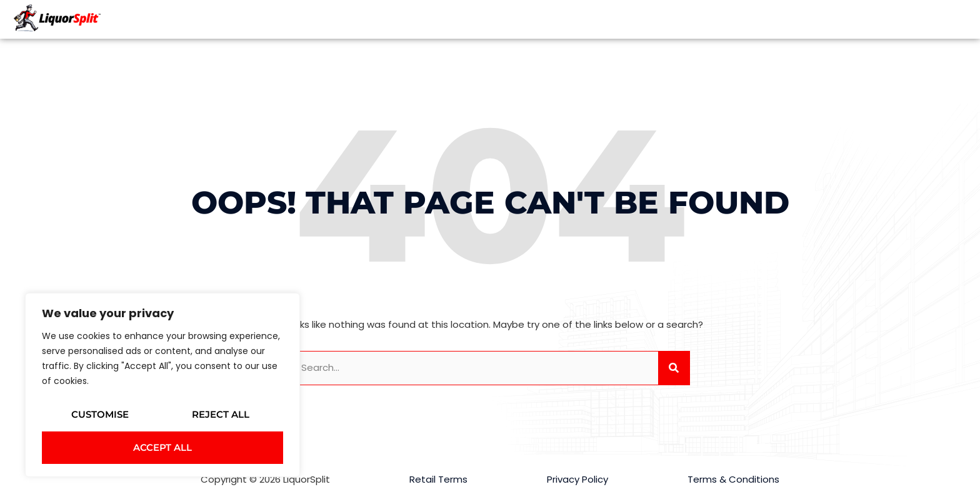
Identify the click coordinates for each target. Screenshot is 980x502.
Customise (100, 414)
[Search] (674, 368)
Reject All (221, 414)
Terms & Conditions (733, 479)
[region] (162, 385)
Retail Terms (438, 479)
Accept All (162, 447)
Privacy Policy (577, 479)
